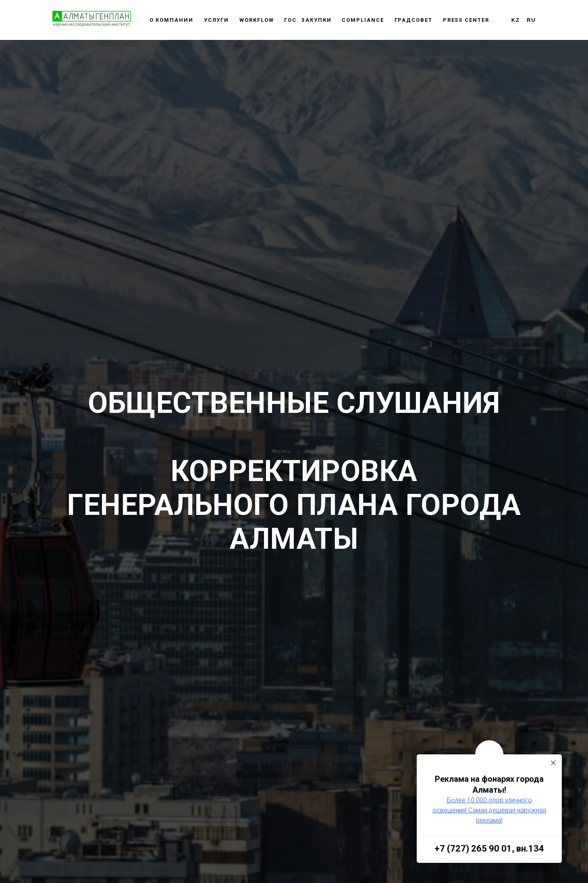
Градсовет (413, 20)
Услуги (217, 20)
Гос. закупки (308, 20)
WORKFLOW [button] (257, 20)
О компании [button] (171, 20)
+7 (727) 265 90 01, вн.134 (489, 849)
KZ (516, 20)
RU (531, 20)
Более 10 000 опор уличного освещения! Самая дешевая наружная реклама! (489, 810)
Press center (466, 20)
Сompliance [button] (363, 20)
